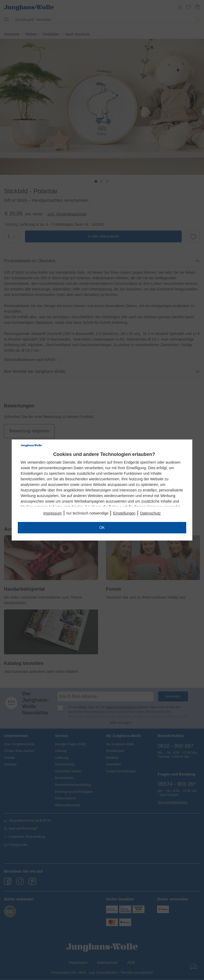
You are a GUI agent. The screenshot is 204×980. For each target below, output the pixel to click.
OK (102, 528)
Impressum (52, 513)
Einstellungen (124, 513)
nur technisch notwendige (88, 513)
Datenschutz (150, 513)
